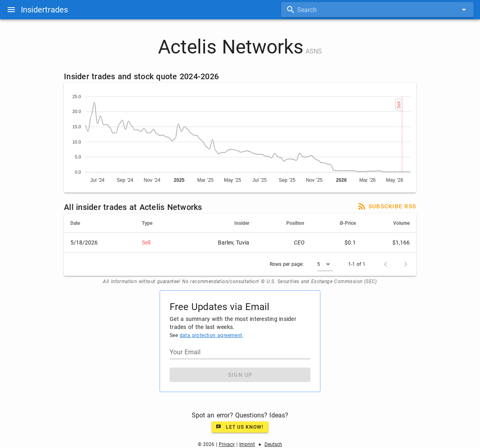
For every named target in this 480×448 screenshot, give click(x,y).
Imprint (247, 444)
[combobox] (377, 10)
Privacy (227, 444)
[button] (325, 264)
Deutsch (273, 444)
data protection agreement (211, 335)
